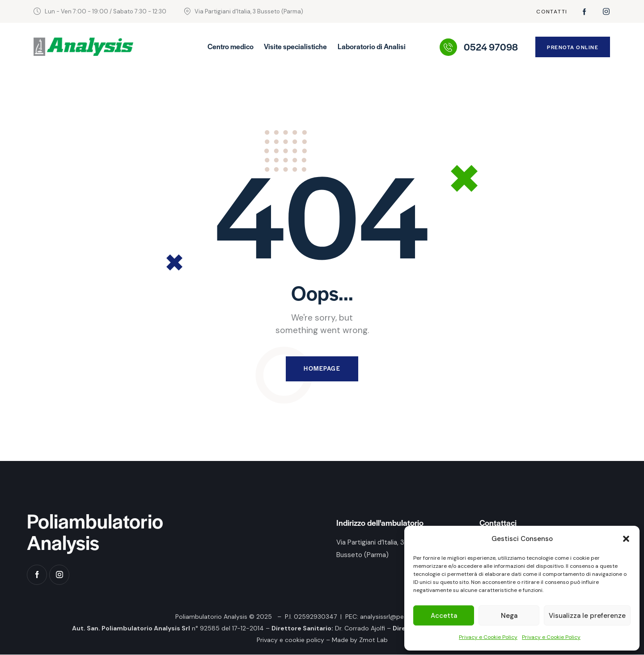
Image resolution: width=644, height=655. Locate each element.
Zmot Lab (373, 640)
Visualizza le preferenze (587, 616)
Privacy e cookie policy (290, 640)
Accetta (444, 616)
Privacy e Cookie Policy (488, 637)
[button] (626, 539)
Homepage (322, 369)
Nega (509, 616)
